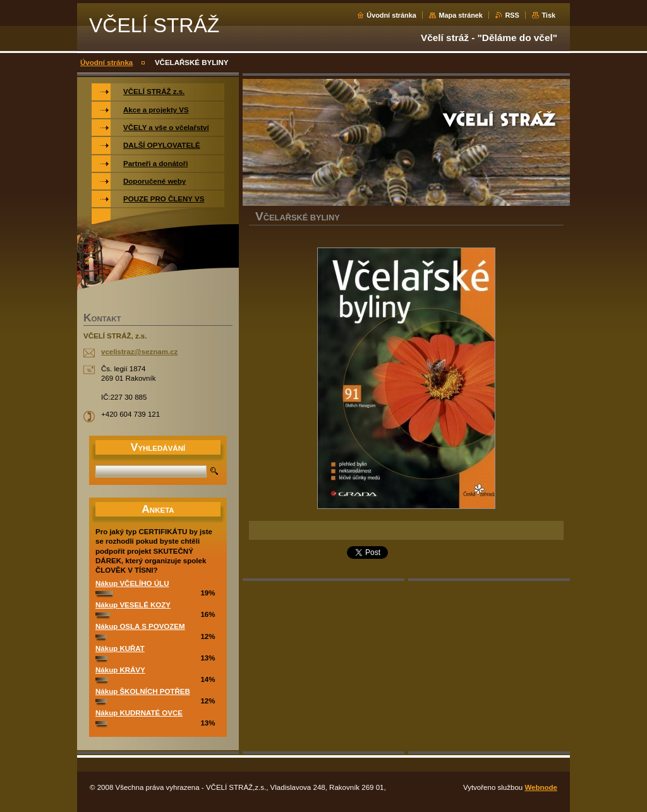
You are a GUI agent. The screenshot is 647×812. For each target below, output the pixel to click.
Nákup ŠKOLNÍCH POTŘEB (143, 691)
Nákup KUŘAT (120, 648)
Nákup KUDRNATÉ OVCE (139, 713)
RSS (512, 15)
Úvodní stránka (391, 15)
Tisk (548, 15)
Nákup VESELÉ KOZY (133, 605)
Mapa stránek (461, 15)
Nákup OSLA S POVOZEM (140, 626)
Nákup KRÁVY (120, 670)
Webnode (541, 787)
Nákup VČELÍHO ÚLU (132, 583)
